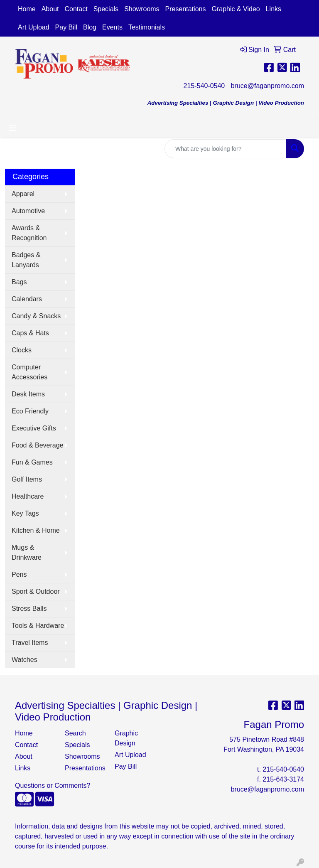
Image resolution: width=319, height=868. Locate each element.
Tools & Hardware (38, 626)
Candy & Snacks (36, 316)
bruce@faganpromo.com (267, 86)
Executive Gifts (34, 428)
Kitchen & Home (36, 530)
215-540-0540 (204, 86)
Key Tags (25, 513)
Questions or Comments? (53, 786)
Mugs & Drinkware (27, 552)
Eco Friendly (30, 411)
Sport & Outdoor (36, 591)
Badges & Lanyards (26, 260)
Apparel (23, 194)
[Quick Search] (226, 149)
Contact (76, 9)
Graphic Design (126, 738)
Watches (25, 660)
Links (274, 9)
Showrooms (142, 9)
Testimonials (147, 27)
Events (112, 27)
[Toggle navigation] (13, 128)
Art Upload (34, 27)
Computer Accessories (29, 372)
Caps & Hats (30, 333)
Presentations (186, 9)
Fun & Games (32, 462)
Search (75, 733)
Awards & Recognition (29, 233)
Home (27, 9)
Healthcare (28, 496)
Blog (90, 27)
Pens (19, 574)
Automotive (28, 211)
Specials (106, 9)
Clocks (22, 350)
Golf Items (27, 479)
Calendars (27, 299)
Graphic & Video (236, 9)
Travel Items (30, 643)
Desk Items (28, 394)
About (50, 9)
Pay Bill (66, 27)
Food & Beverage (38, 445)
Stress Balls (29, 609)
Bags (19, 282)
